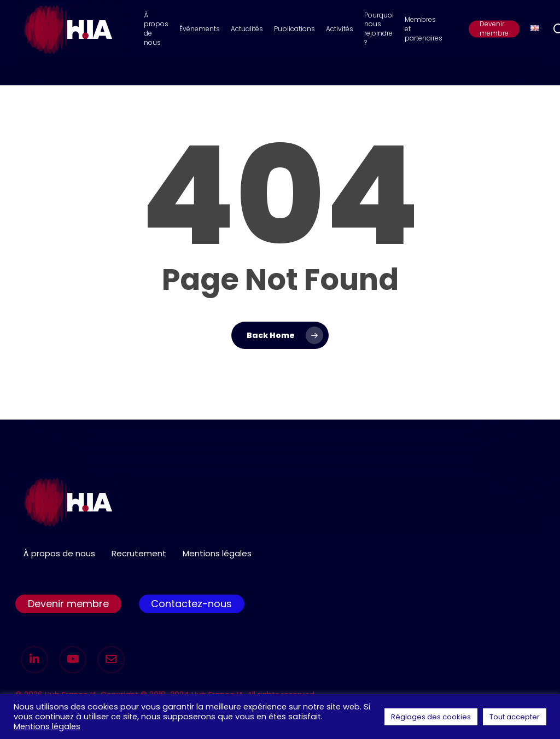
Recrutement (139, 553)
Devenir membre (68, 604)
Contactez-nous (191, 604)
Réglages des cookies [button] (431, 717)
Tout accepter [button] (515, 717)
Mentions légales (217, 553)
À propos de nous (59, 553)
